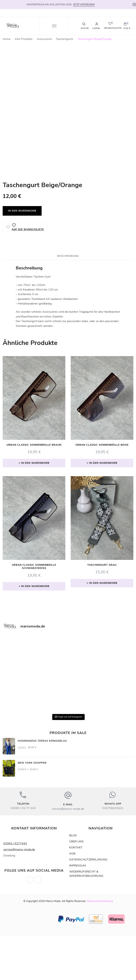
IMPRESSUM (78, 909)
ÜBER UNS (76, 885)
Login (96, 26)
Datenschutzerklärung (100, 945)
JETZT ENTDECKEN (84, 5)
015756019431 (113, 852)
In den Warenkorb (22, 254)
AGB (72, 897)
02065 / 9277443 (15, 887)
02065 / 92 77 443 (23, 852)
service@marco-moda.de (68, 852)
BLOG (73, 879)
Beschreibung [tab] (68, 300)
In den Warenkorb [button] (35, 507)
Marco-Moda (53, 945)
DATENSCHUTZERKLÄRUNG (88, 903)
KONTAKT (76, 891)
